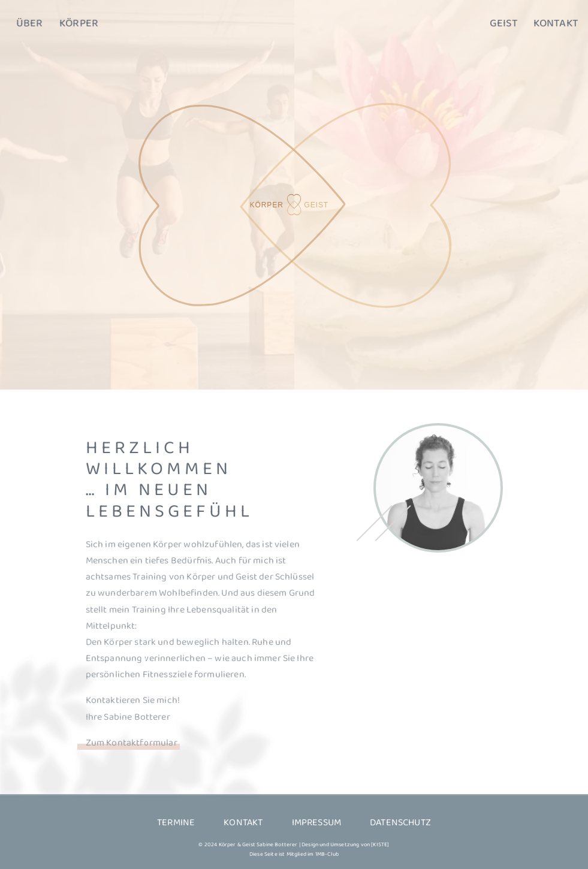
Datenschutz (400, 823)
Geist (504, 24)
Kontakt (556, 24)
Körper (79, 24)
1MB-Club (327, 854)
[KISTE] (380, 845)
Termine (176, 823)
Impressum (317, 823)
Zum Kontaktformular (132, 743)
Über (30, 24)
